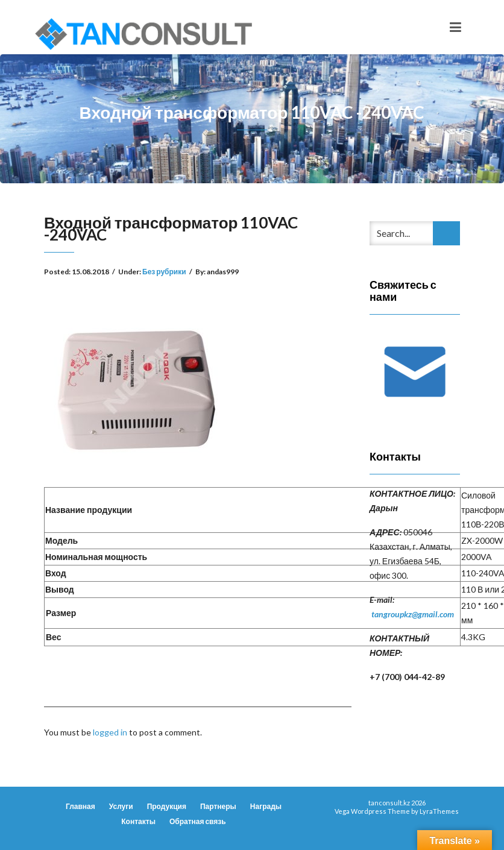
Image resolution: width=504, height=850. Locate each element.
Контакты (138, 821)
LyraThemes (439, 811)
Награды (266, 806)
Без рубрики (164, 272)
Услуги (121, 806)
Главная (80, 806)
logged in (110, 732)
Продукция (167, 806)
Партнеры (218, 806)
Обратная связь (198, 821)
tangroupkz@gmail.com (413, 614)
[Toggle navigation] (455, 27)
